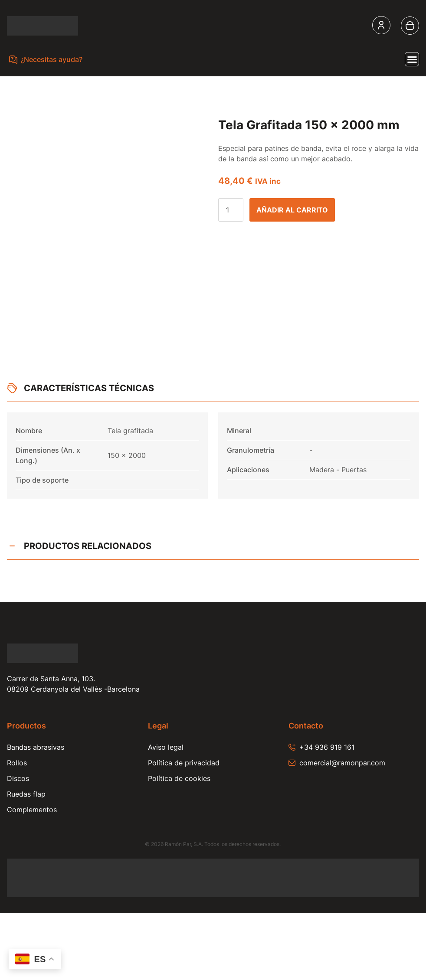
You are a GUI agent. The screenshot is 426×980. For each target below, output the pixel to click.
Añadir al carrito (292, 210)
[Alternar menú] (412, 59)
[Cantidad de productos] (231, 210)
